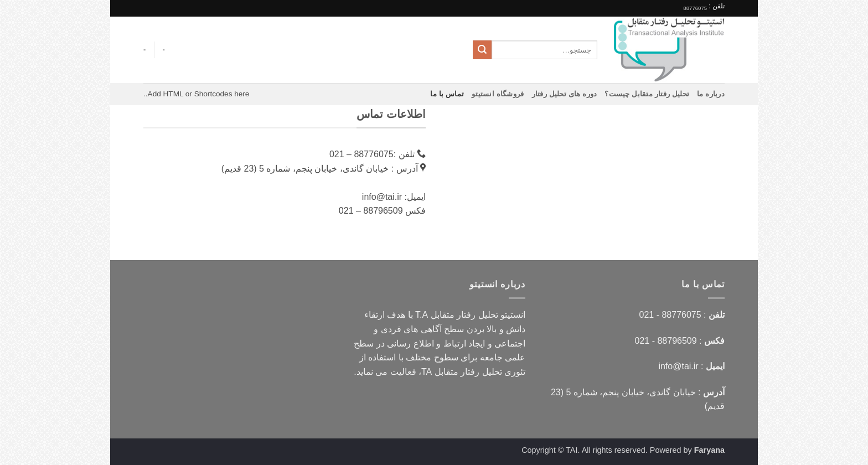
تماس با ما (447, 94)
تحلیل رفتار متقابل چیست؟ (647, 94)
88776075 (695, 8)
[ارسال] (482, 50)
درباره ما (711, 94)
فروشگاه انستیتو (498, 94)
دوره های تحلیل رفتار (565, 94)
